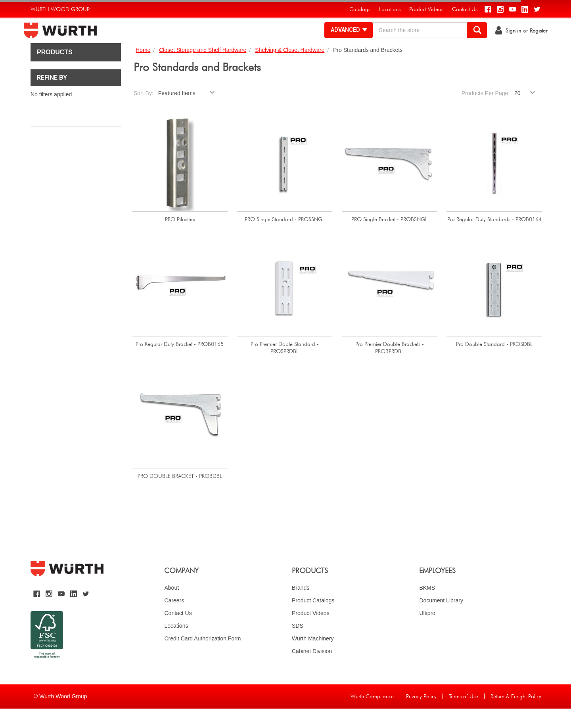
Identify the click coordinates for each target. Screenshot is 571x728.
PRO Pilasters (180, 239)
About (171, 607)
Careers (174, 620)
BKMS (427, 607)
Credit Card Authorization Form (202, 658)
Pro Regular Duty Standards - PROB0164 (494, 239)
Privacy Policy (421, 716)
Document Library (441, 620)
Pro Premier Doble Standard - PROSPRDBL (285, 367)
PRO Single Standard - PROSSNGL (285, 239)
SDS (298, 645)
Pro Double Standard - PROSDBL (494, 363)
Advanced (343, 40)
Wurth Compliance (372, 716)
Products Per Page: (486, 113)
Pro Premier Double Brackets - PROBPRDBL (390, 367)
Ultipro (427, 632)
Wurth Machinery (313, 658)
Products (55, 72)
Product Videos (311, 632)
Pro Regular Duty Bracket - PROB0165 (180, 363)
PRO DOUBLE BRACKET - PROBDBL (180, 495)
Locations (176, 645)
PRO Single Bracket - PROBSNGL (389, 239)
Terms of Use (464, 716)
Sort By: (144, 113)
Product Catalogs (313, 620)
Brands (301, 607)
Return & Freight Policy (516, 716)
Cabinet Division (312, 671)
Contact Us (178, 632)
